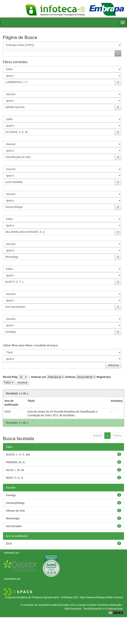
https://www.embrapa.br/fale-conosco (102, 597)
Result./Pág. (10, 377)
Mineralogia (13, 518)
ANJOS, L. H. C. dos (18, 454)
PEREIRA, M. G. (16, 462)
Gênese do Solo (15, 511)
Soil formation (14, 526)
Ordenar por (39, 377)
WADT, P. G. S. (15, 478)
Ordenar (70, 377)
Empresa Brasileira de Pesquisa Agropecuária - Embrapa (39, 597)
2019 (9, 544)
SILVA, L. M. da (15, 470)
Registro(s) (104, 377)
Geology (11, 495)
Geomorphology (15, 503)
